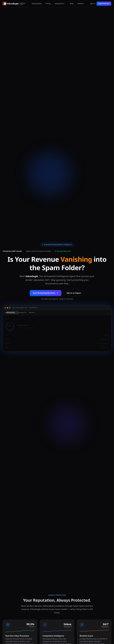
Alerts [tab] (32, 314)
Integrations (60, 4)
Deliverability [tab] (10, 314)
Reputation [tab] (22, 314)
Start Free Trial (104, 4)
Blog (72, 4)
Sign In (93, 4)
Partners (81, 4)
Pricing (48, 4)
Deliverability (37, 4)
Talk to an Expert (74, 295)
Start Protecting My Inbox (46, 295)
